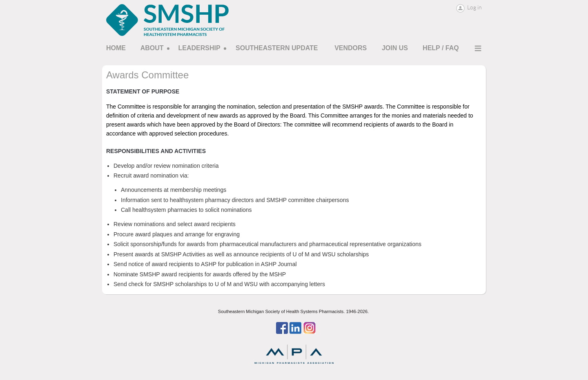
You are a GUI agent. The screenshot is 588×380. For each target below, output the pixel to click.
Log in (474, 7)
